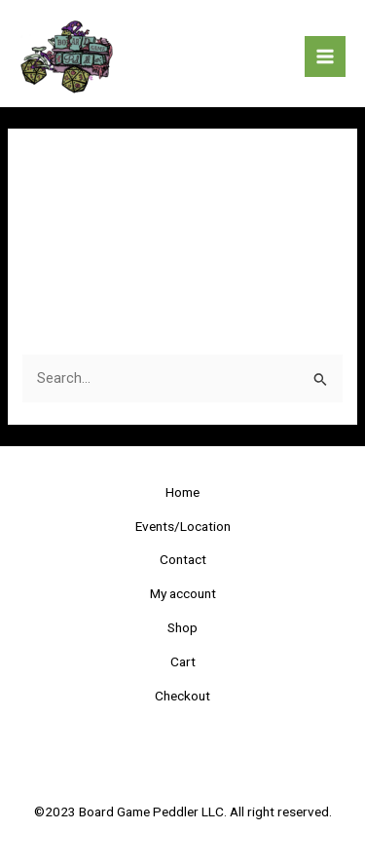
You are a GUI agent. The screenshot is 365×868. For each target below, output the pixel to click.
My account (183, 593)
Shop (182, 627)
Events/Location (183, 526)
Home (182, 492)
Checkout (182, 696)
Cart (183, 661)
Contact (183, 559)
